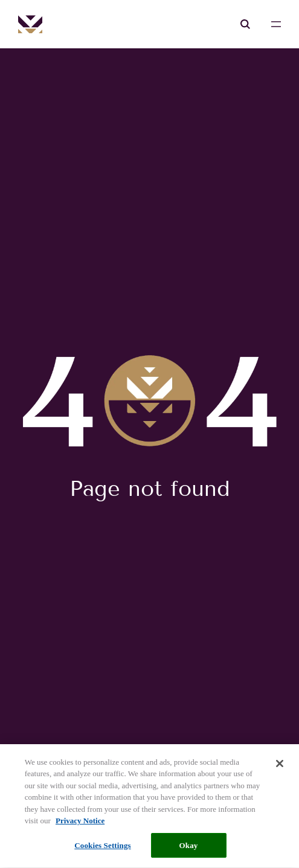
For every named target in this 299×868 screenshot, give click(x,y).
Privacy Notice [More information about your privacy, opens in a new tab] (80, 823)
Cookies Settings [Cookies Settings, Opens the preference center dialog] (102, 848)
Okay (189, 848)
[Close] (280, 766)
